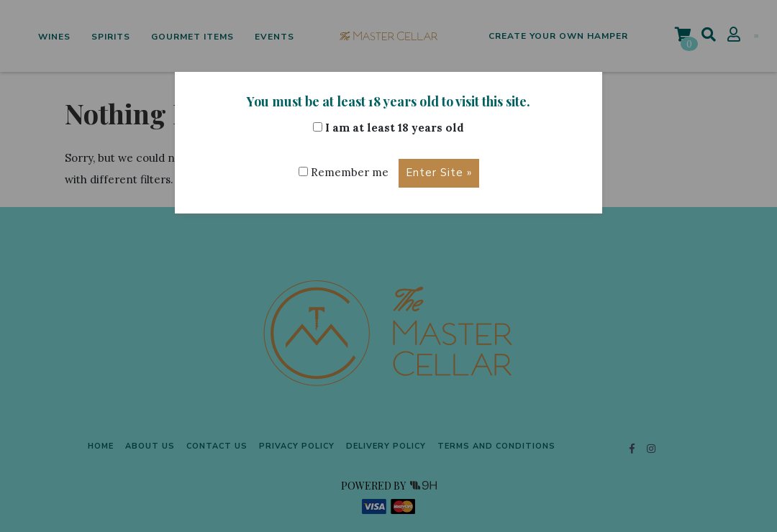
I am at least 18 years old (388, 128)
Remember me (343, 172)
